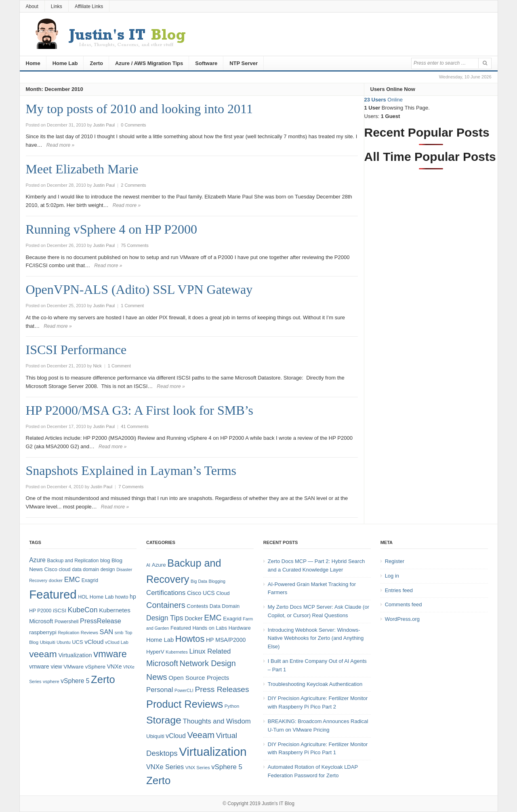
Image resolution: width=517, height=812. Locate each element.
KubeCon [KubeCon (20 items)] (83, 610)
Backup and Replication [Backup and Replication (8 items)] (73, 561)
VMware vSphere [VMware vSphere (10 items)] (84, 667)
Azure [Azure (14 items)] (37, 560)
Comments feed (404, 604)
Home (33, 63)
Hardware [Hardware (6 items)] (240, 628)
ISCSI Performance (76, 350)
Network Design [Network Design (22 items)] (207, 663)
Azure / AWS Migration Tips (149, 63)
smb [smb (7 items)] (119, 633)
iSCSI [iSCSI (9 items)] (60, 611)
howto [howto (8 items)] (122, 597)
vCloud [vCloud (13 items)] (94, 642)
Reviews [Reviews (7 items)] (89, 633)
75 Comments (135, 245)
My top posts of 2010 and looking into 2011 (139, 109)
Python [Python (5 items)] (232, 706)
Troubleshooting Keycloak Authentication (315, 684)
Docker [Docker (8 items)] (194, 618)
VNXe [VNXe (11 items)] (115, 666)
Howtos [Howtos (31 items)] (190, 639)
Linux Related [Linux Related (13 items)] (210, 651)
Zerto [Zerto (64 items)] (158, 780)
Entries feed (399, 590)
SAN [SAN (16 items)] (106, 632)
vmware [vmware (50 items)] (110, 654)
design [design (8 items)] (108, 569)
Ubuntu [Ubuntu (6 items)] (63, 642)
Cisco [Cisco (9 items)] (51, 569)
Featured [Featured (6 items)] (181, 628)
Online (384, 100)
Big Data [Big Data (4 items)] (199, 581)
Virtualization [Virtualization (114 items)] (213, 752)
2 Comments (133, 185)
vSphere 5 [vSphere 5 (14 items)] (75, 681)
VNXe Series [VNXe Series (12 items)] (165, 767)
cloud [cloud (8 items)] (64, 569)
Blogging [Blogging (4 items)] (217, 581)
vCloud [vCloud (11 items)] (175, 736)
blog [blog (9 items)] (105, 560)
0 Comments (133, 125)
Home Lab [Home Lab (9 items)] (102, 597)
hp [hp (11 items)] (133, 597)
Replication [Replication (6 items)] (68, 633)
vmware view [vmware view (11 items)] (46, 666)
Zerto (96, 63)
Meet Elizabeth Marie (82, 169)
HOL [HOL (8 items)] (83, 597)
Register (395, 561)
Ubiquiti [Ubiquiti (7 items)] (48, 642)
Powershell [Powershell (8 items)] (66, 622)
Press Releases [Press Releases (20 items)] (222, 689)
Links (57, 6)
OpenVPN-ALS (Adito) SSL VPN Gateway (139, 289)
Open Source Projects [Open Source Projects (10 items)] (199, 678)
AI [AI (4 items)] (148, 565)
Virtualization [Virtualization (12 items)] (75, 655)
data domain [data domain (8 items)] (85, 569)
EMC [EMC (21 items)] (213, 618)
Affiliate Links (89, 6)
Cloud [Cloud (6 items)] (223, 593)
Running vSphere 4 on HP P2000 (112, 229)
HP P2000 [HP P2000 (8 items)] (40, 611)
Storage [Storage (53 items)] (164, 720)
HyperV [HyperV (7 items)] (155, 652)
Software (206, 63)
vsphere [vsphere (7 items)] (51, 681)
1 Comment (132, 306)
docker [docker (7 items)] (56, 580)
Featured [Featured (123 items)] (53, 594)
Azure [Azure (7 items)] (159, 565)
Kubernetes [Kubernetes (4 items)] (177, 652)
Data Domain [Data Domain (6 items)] (225, 606)
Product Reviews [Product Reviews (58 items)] (185, 704)
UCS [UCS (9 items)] (77, 642)
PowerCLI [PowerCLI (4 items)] (184, 690)
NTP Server (244, 63)
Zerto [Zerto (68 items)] (103, 679)
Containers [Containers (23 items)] (166, 605)
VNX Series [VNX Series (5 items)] (198, 767)
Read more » (60, 145)
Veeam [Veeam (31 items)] (201, 735)
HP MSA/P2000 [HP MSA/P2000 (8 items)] (226, 640)
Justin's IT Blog (278, 804)
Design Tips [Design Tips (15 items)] (165, 618)
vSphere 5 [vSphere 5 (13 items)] (227, 767)
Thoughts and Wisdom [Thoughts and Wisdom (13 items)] (216, 721)
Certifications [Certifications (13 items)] (166, 593)
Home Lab (65, 63)
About (32, 6)
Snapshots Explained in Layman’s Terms (131, 470)
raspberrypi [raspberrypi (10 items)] (43, 632)
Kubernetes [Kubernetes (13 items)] (115, 610)
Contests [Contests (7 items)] (197, 606)
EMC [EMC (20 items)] (72, 580)
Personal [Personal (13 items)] (160, 690)
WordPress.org (402, 619)
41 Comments (135, 426)
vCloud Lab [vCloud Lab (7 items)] (117, 642)
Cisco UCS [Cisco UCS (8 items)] (201, 593)
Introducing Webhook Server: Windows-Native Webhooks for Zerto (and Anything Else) (316, 638)
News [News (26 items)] (157, 677)
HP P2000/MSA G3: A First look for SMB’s (140, 410)
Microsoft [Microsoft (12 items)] (41, 621)
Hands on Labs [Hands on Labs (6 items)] (210, 628)
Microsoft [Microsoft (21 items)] (162, 663)
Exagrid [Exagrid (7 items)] (232, 619)
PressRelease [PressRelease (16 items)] (101, 621)
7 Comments (131, 487)
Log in (392, 576)
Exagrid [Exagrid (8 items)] (90, 580)
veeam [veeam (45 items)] (43, 654)
